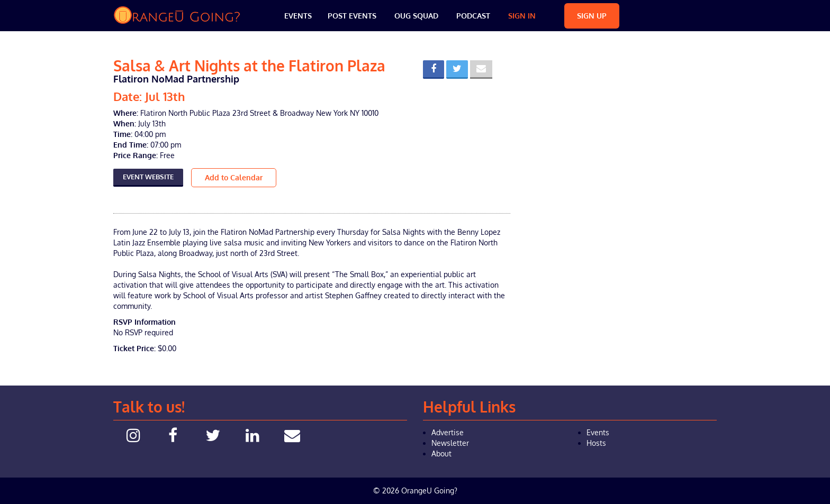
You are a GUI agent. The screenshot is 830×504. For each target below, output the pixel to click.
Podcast (473, 16)
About (441, 453)
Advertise (448, 432)
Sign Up (592, 16)
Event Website (148, 177)
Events (298, 16)
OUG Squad (416, 16)
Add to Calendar (234, 177)
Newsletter (450, 443)
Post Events (352, 16)
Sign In (522, 16)
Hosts (596, 443)
